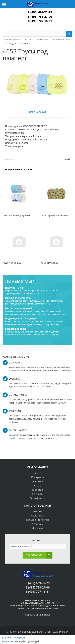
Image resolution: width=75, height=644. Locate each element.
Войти (8, 638)
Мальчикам (37, 516)
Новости (37, 473)
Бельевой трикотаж (37, 520)
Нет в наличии (38, 112)
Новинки (38, 511)
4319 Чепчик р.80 (12, 263)
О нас (37, 486)
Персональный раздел (37, 615)
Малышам (38, 528)
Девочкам (38, 524)
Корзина (9, 641)
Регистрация (19, 638)
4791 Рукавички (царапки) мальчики (22, 215)
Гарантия (37, 490)
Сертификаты (38, 498)
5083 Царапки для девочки (55, 215)
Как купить (37, 477)
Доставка (37, 481)
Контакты (38, 494)
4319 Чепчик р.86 (50, 263)
